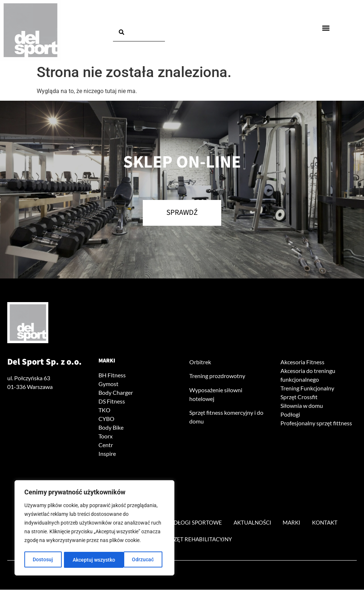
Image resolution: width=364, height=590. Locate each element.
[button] (326, 28)
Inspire (107, 454)
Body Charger (116, 393)
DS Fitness (112, 402)
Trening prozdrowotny (217, 376)
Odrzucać (84, 560)
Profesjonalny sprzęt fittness (316, 423)
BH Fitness (112, 375)
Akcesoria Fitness (302, 362)
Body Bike (111, 428)
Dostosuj (43, 560)
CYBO (106, 419)
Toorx (106, 436)
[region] (94, 529)
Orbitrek (200, 362)
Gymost (108, 384)
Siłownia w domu (302, 406)
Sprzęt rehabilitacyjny (199, 539)
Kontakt (335, 523)
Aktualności (257, 523)
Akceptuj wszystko (135, 560)
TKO (104, 410)
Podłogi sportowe (195, 523)
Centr (106, 445)
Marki (107, 361)
